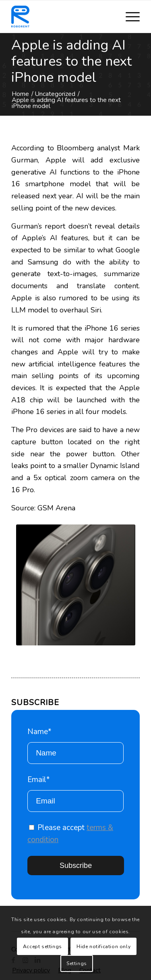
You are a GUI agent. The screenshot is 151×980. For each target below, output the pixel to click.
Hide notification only (103, 947)
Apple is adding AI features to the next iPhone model (71, 61)
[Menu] (129, 17)
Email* (75, 793)
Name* (75, 745)
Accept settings (42, 947)
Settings (77, 963)
